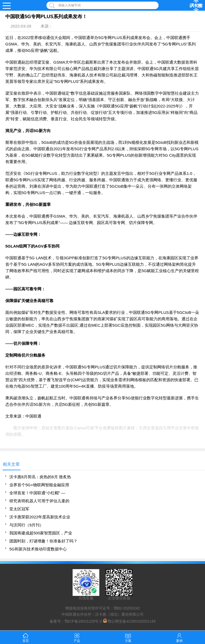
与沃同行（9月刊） (26, 525)
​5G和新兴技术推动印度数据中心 (38, 549)
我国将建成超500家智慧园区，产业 (41, 533)
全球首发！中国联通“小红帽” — (37, 493)
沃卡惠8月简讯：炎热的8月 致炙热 (40, 477)
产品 (77, 637)
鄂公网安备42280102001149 (131, 621)
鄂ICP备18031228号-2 (83, 621)
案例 (179, 637)
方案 (128, 637)
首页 (26, 637)
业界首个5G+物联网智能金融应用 (39, 485)
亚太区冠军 (19, 509)
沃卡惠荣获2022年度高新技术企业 (40, 517)
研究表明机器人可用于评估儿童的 (39, 501)
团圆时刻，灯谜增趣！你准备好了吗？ (43, 541)
